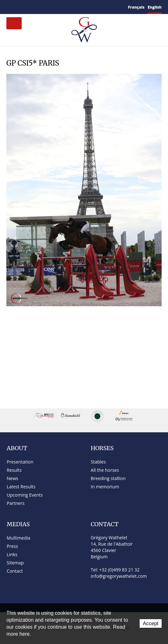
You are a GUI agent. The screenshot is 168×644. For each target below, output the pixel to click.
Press (12, 546)
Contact (17, 7)
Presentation (20, 462)
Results (14, 470)
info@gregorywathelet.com (119, 576)
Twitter (40, 7)
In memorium (105, 487)
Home (9, 7)
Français (136, 7)
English (155, 7)
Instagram (56, 6)
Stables (98, 462)
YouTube (48, 7)
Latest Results (21, 487)
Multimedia (18, 538)
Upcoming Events (25, 495)
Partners (16, 503)
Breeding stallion (108, 478)
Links (12, 554)
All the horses (105, 470)
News (12, 478)
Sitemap (26, 7)
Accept (151, 623)
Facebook (33, 6)
